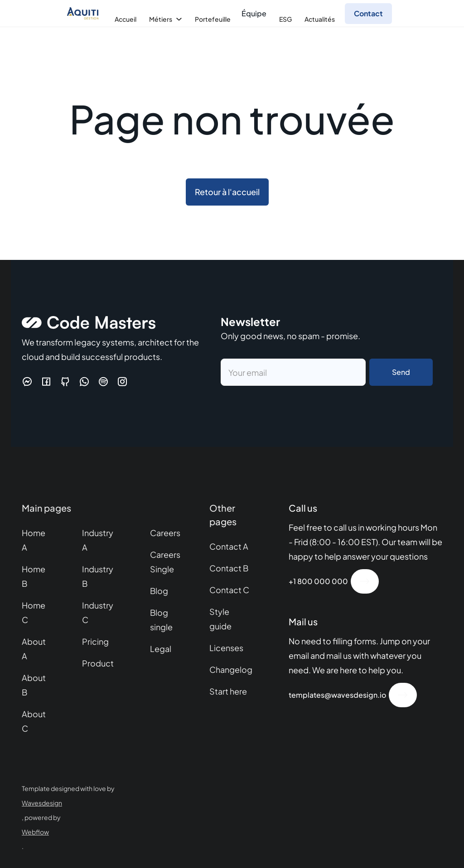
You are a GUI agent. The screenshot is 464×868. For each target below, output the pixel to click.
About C (34, 721)
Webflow (35, 832)
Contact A (229, 546)
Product (98, 663)
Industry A (98, 540)
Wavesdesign (42, 803)
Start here (228, 691)
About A (34, 649)
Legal (161, 649)
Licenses (226, 648)
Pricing (95, 641)
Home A (34, 540)
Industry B (98, 576)
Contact (368, 13)
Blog (159, 591)
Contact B (229, 568)
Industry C (98, 612)
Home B (34, 576)
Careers (165, 533)
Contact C (229, 590)
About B (34, 685)
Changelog (231, 669)
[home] (85, 13)
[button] (125, 19)
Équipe (254, 13)
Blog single (161, 620)
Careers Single (165, 562)
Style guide (220, 619)
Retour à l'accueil (227, 192)
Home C (34, 612)
